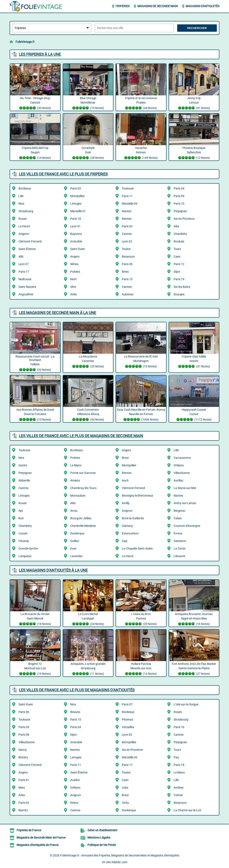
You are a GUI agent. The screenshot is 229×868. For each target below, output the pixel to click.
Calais (178, 518)
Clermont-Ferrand (30, 241)
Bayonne (76, 234)
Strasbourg (26, 211)
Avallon (75, 780)
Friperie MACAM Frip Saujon (35, 153)
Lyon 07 (24, 264)
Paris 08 (24, 735)
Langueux (25, 556)
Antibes (179, 788)
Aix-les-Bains (182, 287)
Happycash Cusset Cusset (194, 415)
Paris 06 (127, 264)
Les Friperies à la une (40, 54)
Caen (177, 256)
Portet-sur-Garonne (83, 473)
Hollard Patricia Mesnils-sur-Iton (141, 669)
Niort (74, 279)
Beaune (75, 712)
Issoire (23, 465)
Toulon (126, 249)
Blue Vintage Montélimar (88, 104)
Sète (73, 287)
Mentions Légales (99, 838)
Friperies (123, 6)
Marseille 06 (130, 204)
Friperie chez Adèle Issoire (194, 362)
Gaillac (75, 541)
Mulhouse (25, 279)
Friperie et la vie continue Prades (141, 104)
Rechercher (197, 28)
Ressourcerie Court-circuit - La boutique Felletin (35, 364)
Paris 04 (179, 188)
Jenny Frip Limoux (194, 104)
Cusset (23, 533)
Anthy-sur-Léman (185, 503)
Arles (74, 294)
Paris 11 (127, 196)
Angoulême (26, 294)
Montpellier (77, 196)
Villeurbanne (182, 473)
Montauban (78, 496)
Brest (125, 272)
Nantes (127, 211)
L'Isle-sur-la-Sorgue (186, 704)
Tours (177, 249)
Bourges (179, 294)
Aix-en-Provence (184, 219)
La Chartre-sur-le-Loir (187, 810)
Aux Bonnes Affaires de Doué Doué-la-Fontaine (35, 415)
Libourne (179, 556)
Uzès (125, 788)
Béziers (23, 757)
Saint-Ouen (77, 249)
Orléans (179, 465)
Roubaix (179, 241)
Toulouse (128, 188)
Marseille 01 (78, 211)
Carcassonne (182, 458)
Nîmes (74, 264)
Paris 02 (127, 226)
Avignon (24, 234)
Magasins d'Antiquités (202, 6)
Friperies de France (29, 830)
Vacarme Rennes (141, 153)
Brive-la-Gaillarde (133, 518)
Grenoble (76, 241)
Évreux (178, 533)
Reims (74, 803)
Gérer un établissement (102, 830)
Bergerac (180, 511)
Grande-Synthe (28, 548)
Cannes (127, 234)
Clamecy (127, 526)
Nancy (23, 750)
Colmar (178, 795)
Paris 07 (127, 704)
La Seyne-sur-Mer (185, 488)
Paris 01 (24, 780)
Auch (125, 480)
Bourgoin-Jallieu (81, 518)
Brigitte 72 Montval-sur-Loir (35, 669)
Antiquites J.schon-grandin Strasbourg (88, 669)
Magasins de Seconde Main (158, 6)
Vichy (125, 803)
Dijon (177, 272)
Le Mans (76, 465)
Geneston (180, 541)
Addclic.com (119, 862)
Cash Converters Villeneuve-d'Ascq (88, 415)
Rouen (23, 219)
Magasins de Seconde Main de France (41, 838)
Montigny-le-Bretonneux (137, 496)
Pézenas (127, 719)
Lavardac (76, 556)
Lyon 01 (75, 226)
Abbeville (24, 480)
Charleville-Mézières (83, 526)
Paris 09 (179, 196)
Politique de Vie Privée (102, 845)
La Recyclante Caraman (88, 362)
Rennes (127, 219)
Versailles (128, 727)
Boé (21, 518)
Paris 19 (179, 279)
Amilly (126, 503)
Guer (73, 548)
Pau (176, 757)
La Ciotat (180, 548)
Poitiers (75, 272)
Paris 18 (76, 219)
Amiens (75, 480)
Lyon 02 (127, 241)
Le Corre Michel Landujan (88, 619)
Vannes (127, 287)
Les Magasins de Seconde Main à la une (57, 313)
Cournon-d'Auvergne (187, 526)
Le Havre (24, 226)
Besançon (128, 256)
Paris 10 (179, 204)
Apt (21, 511)
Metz (22, 788)
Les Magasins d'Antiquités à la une (53, 570)
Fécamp (24, 541)
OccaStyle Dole (88, 153)
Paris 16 (179, 727)
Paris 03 (76, 188)
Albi (21, 256)
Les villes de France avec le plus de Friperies (63, 174)
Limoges (76, 204)
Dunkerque (77, 533)
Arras (74, 511)
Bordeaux (25, 188)
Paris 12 (179, 264)
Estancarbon (130, 533)
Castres (23, 488)
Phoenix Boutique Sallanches (194, 153)
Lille (21, 196)
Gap (125, 541)
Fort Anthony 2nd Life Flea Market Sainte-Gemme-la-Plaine (194, 669)
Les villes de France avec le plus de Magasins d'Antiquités (77, 690)
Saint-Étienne (27, 249)
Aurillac (178, 480)
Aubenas (128, 294)
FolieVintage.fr (25, 42)
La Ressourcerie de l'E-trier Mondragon (141, 362)
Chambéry (180, 234)
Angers (75, 256)
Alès (176, 226)
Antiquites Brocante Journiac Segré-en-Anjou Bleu (194, 619)
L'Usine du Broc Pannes (141, 619)
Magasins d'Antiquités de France (38, 845)
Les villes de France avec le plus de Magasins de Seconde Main (81, 436)
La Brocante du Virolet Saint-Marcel (35, 619)
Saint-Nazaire (27, 287)
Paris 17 (24, 272)
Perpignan (180, 211)
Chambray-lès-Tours (83, 488)
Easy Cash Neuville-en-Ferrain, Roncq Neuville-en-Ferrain (141, 415)
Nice (21, 204)
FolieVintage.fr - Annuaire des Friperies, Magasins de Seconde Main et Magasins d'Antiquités (120, 855)
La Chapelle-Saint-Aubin (137, 548)
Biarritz (23, 810)
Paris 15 (127, 279)
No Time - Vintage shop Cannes (35, 104)
